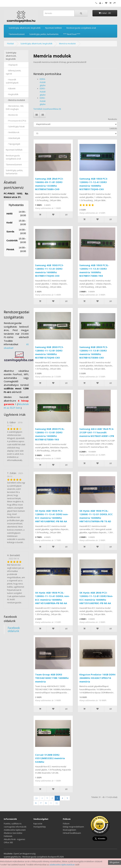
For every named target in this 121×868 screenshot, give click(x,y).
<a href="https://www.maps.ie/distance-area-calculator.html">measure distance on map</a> (24, 282)
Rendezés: (113, 119)
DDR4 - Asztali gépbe (43, 82)
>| (57, 803)
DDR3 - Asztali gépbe (43, 92)
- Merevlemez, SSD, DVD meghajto (15, 108)
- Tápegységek (13, 144)
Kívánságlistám (69, 830)
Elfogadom (115, 862)
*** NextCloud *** (72, 34)
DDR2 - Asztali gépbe (43, 101)
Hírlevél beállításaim (72, 833)
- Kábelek (11, 89)
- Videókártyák (13, 138)
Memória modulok (67, 44)
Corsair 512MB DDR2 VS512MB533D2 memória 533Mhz (50, 758)
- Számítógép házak (15, 127)
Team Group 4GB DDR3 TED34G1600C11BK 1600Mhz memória (52, 678)
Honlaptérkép (40, 827)
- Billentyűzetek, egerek (13, 72)
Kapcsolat (38, 824)
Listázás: (113, 128)
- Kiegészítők (12, 94)
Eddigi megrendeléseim (73, 827)
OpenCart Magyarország (24, 854)
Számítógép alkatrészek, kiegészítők (25, 28)
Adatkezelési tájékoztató (15, 830)
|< (37, 798)
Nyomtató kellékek (53, 28)
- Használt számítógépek (12, 81)
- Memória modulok (15, 100)
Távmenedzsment (17, 34)
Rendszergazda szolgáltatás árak (81, 28)
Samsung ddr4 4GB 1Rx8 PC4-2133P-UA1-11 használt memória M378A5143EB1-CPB (97, 432)
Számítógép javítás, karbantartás (44, 34)
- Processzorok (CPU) (16, 121)
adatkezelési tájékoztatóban (62, 865)
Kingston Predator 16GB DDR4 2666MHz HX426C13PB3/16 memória (97, 678)
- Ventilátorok (13, 132)
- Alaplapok (12, 65)
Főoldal (10, 44)
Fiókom (66, 824)
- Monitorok (12, 115)
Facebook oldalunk (14, 629)
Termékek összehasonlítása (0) (47, 109)
